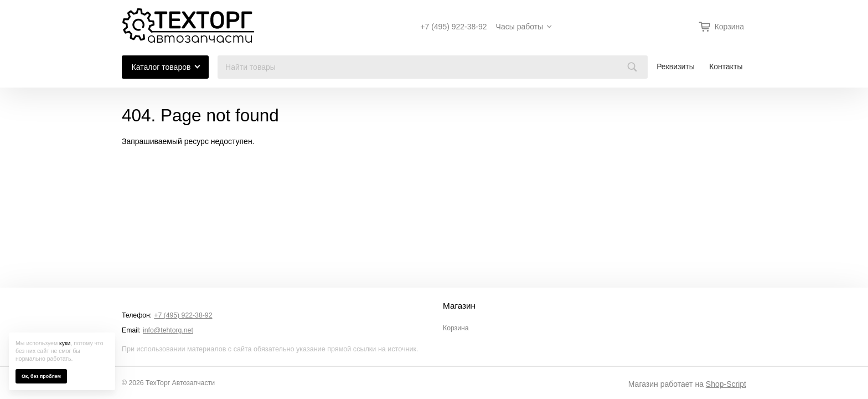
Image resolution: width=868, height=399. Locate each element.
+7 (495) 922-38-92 (453, 27)
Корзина (456, 328)
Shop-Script (726, 384)
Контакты (726, 66)
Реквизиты (676, 66)
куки (65, 343)
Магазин (459, 306)
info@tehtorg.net (168, 330)
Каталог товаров (161, 67)
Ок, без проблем (41, 376)
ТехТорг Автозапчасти (180, 383)
